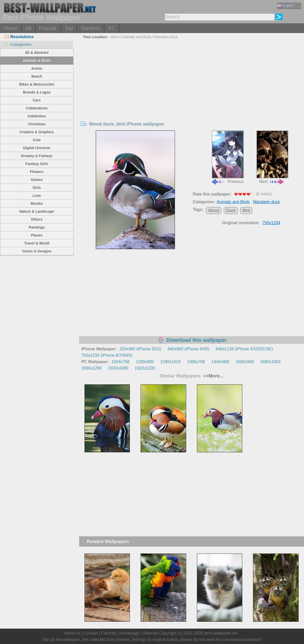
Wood (214, 211)
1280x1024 (170, 362)
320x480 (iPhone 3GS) (140, 349)
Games (37, 180)
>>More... (213, 376)
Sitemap (150, 633)
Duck (231, 211)
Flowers (37, 172)
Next (272, 157)
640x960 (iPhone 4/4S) (188, 349)
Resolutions (19, 37)
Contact (91, 633)
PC (112, 28)
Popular (48, 28)
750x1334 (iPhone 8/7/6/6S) (107, 355)
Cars (37, 100)
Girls (37, 188)
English (286, 6)
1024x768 (120, 362)
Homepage (129, 633)
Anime (37, 68)
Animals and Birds (137, 37)
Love (37, 196)
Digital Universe (37, 148)
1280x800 (145, 362)
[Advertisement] (191, 79)
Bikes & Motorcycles (37, 84)
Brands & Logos (37, 92)
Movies (37, 203)
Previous (227, 157)
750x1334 (271, 223)
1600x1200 (91, 368)
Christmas (37, 124)
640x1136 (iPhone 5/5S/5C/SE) (244, 349)
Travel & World (37, 243)
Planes (37, 235)
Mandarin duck (166, 37)
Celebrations (37, 108)
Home (11, 28)
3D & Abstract (37, 53)
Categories (18, 44)
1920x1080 (118, 368)
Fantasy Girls (37, 164)
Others (37, 219)
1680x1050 (270, 362)
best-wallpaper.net (221, 633)
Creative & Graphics (37, 132)
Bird (246, 211)
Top (69, 28)
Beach (37, 76)
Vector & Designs (37, 251)
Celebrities (37, 116)
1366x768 (196, 362)
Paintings (37, 227)
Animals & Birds (37, 60)
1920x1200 (145, 368)
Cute (37, 140)
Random (91, 28)
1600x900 (245, 362)
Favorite (109, 633)
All (28, 28)
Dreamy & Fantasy (37, 156)
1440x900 (220, 362)
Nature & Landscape (37, 211)
